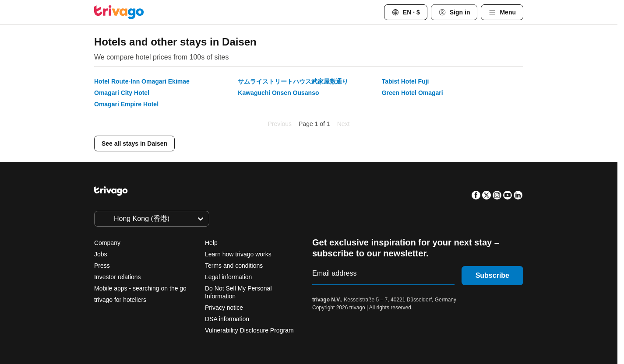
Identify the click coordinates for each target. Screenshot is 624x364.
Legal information (228, 277)
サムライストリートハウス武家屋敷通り (293, 81)
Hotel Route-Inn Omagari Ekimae (142, 81)
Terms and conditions (234, 266)
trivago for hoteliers (120, 300)
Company (107, 243)
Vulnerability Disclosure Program (249, 330)
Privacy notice (224, 308)
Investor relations (118, 277)
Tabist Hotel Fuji (405, 81)
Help (211, 243)
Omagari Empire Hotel (126, 104)
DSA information (227, 319)
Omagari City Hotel (122, 93)
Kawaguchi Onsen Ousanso (278, 93)
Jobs (101, 254)
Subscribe (492, 275)
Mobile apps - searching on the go (140, 288)
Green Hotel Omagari (412, 93)
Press (102, 266)
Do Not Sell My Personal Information (238, 292)
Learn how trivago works (238, 254)
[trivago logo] (119, 12)
